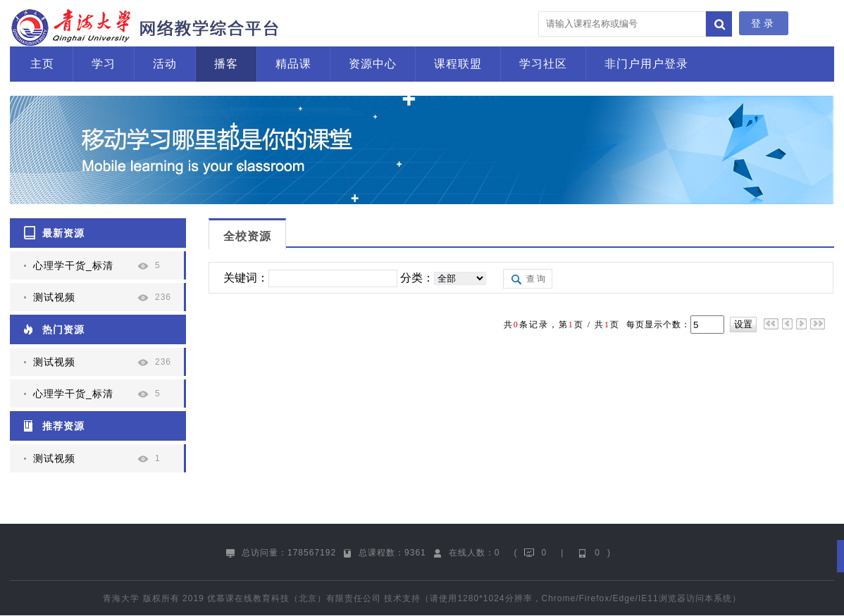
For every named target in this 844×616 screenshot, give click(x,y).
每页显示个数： (657, 325)
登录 (764, 23)
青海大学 (121, 598)
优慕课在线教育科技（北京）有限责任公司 (294, 598)
